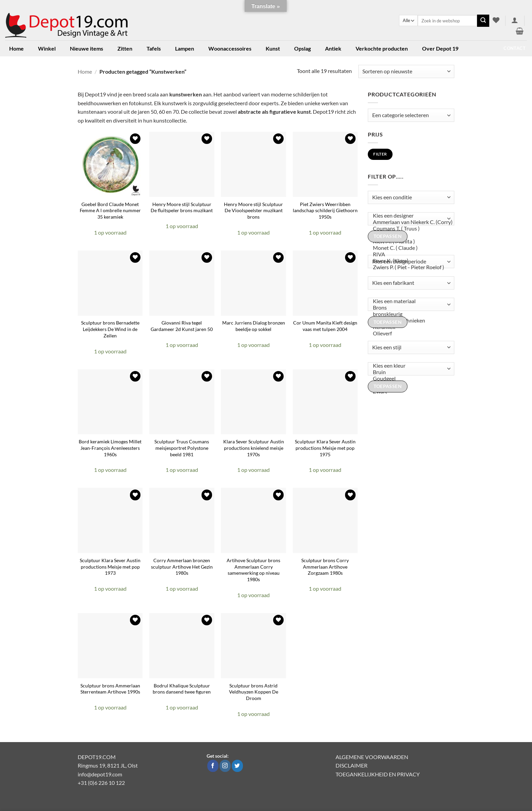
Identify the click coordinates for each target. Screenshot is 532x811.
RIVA (410, 254)
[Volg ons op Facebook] (213, 766)
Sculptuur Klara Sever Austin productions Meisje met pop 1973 (110, 567)
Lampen (185, 48)
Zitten (125, 48)
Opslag (302, 48)
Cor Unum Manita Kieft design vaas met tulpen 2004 (325, 326)
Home (16, 48)
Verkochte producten (382, 48)
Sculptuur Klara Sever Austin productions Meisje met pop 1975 (325, 448)
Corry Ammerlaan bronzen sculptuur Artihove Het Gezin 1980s (182, 567)
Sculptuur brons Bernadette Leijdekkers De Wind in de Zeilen (110, 329)
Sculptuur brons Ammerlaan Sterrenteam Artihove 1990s (110, 689)
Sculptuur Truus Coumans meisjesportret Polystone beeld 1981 (182, 448)
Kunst (273, 48)
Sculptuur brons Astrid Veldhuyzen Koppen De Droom (254, 692)
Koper (410, 385)
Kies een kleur (410, 366)
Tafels (154, 48)
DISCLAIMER (351, 765)
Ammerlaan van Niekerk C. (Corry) (410, 222)
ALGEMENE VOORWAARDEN (372, 757)
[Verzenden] (483, 21)
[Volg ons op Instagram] (225, 766)
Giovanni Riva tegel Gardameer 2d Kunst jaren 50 (182, 326)
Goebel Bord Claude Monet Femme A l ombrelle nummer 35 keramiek (110, 210)
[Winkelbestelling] (406, 71)
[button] (515, 20)
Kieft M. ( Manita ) (410, 242)
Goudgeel (410, 379)
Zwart (410, 392)
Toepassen (388, 236)
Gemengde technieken (410, 321)
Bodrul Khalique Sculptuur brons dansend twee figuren (182, 689)
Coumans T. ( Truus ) (410, 229)
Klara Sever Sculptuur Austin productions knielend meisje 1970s (254, 448)
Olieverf (410, 334)
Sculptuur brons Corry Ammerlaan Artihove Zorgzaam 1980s (325, 567)
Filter (380, 154)
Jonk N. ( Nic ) (410, 235)
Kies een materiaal (410, 301)
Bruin (410, 372)
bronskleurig (410, 314)
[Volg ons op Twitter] (237, 766)
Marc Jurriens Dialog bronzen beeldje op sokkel (254, 326)
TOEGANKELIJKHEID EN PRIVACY (378, 774)
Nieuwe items (87, 48)
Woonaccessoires (230, 48)
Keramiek (410, 327)
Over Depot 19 (440, 48)
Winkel (47, 48)
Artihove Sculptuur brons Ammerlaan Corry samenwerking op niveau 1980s (253, 570)
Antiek (333, 48)
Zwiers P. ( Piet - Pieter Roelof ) (410, 267)
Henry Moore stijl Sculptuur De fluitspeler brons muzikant (182, 207)
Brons (410, 308)
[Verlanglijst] (496, 20)
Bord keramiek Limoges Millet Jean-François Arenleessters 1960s (110, 448)
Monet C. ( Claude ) (410, 248)
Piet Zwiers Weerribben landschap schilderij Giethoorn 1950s (325, 210)
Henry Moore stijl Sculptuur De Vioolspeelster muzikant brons (253, 210)
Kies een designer (410, 216)
